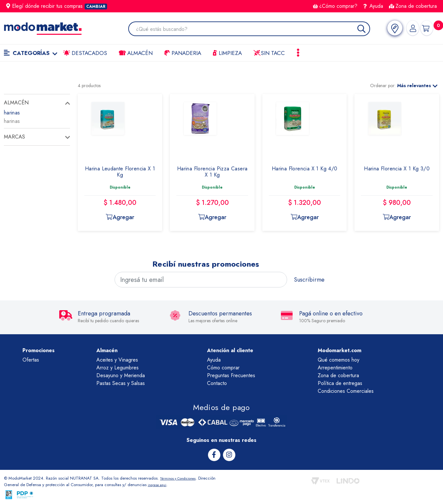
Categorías (31, 53)
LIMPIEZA (227, 53)
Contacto (217, 383)
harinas (12, 113)
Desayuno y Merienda (121, 375)
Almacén (136, 53)
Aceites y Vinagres (117, 360)
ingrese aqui (178, 484)
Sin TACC (269, 53)
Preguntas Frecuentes (231, 375)
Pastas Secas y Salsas (121, 383)
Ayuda (373, 6)
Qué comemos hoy (339, 360)
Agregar (120, 217)
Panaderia (183, 53)
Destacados (85, 53)
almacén (16, 103)
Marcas (14, 137)
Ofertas (31, 360)
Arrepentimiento (335, 368)
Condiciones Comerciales (346, 391)
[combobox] (250, 29)
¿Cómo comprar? (335, 6)
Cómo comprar (223, 368)
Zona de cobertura (413, 6)
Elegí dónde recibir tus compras (57, 6)
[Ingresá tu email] (201, 280)
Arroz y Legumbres (118, 368)
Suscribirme (309, 280)
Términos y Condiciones (182, 477)
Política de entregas (340, 383)
